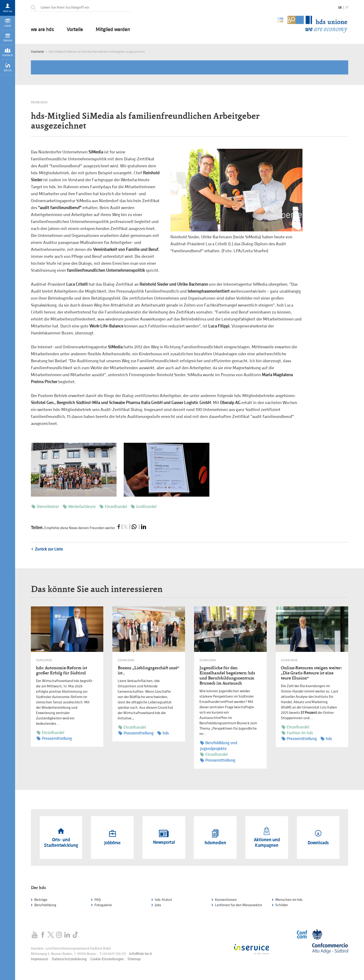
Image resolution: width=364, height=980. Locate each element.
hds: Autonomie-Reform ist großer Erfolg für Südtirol (62, 670)
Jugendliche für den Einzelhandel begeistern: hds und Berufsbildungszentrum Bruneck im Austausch (227, 675)
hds (163, 733)
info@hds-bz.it (140, 954)
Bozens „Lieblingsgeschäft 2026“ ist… (148, 670)
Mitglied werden (113, 30)
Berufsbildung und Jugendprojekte (219, 746)
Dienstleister (45, 507)
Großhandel (144, 507)
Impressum (39, 959)
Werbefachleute (79, 507)
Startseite (37, 52)
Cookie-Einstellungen (107, 959)
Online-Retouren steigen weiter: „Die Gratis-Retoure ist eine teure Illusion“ (311, 673)
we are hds (42, 30)
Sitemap (134, 959)
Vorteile (75, 30)
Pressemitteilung (54, 739)
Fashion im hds (297, 733)
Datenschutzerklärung (69, 959)
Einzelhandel (113, 507)
